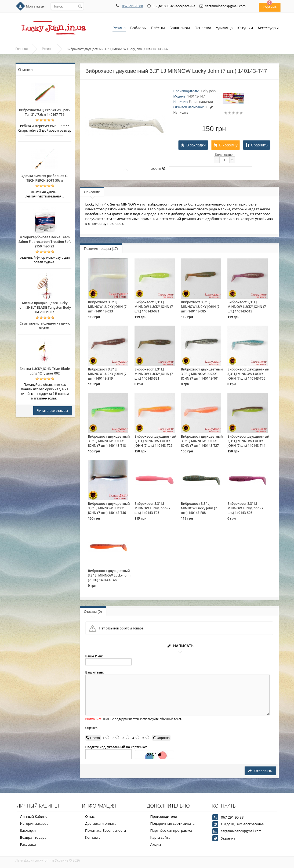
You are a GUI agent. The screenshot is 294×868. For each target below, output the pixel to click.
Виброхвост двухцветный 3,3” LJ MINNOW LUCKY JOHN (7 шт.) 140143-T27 (202, 441)
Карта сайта (160, 837)
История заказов (34, 823)
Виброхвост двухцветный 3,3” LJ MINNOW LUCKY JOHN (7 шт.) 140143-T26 (155, 441)
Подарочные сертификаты (173, 823)
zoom (158, 168)
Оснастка (203, 28)
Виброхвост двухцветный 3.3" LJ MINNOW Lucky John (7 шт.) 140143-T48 (109, 575)
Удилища (224, 28)
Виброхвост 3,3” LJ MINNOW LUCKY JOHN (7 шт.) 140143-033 (107, 307)
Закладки (28, 830)
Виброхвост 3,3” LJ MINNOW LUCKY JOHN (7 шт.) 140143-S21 (154, 374)
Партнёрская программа (171, 830)
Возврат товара (33, 837)
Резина (119, 28)
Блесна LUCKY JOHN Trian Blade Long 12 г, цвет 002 (45, 371)
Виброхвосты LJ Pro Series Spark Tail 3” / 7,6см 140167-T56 (45, 112)
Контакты (93, 837)
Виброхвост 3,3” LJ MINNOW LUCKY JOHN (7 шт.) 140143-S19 (107, 374)
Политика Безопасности (106, 830)
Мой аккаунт (36, 6)
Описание (92, 192)
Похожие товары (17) (101, 249)
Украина (228, 838)
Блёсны (158, 28)
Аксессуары (268, 28)
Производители (164, 816)
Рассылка (28, 844)
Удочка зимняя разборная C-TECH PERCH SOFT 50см (45, 178)
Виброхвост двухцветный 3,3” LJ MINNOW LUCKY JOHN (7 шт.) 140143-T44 (248, 441)
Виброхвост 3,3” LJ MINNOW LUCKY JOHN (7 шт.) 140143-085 (200, 307)
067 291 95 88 (132, 6)
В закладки (196, 145)
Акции (156, 844)
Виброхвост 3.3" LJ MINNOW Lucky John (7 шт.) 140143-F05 (153, 508)
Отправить (260, 771)
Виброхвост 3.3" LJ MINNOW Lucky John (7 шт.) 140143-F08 (199, 508)
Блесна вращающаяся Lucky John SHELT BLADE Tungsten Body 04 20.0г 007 (45, 307)
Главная (22, 49)
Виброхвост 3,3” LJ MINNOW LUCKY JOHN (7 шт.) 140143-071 (154, 307)
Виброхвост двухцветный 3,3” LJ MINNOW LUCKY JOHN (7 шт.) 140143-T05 (248, 374)
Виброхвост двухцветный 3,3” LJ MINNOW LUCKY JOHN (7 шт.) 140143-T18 (109, 441)
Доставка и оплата (101, 823)
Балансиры (180, 28)
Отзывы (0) (93, 612)
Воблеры (138, 28)
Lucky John (208, 91)
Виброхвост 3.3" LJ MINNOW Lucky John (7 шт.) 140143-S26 (245, 508)
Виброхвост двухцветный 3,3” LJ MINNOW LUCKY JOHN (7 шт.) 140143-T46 (109, 508)
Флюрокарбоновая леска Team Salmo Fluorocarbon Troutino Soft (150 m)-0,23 (45, 242)
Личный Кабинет (35, 816)
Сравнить (259, 145)
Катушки (245, 28)
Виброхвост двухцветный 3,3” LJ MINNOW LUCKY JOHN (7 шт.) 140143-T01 (202, 374)
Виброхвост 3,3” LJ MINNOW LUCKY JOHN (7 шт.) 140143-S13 (247, 307)
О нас (90, 816)
